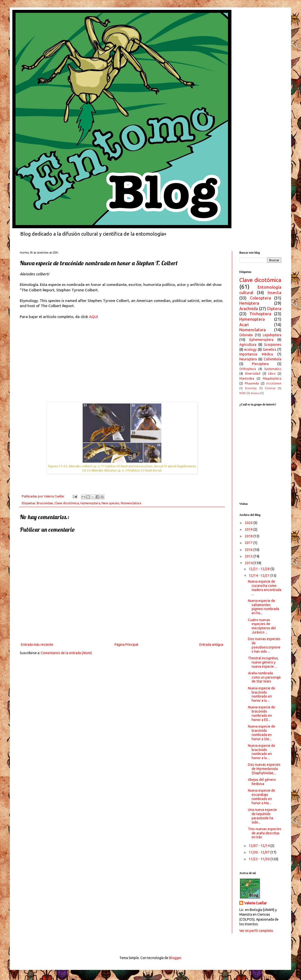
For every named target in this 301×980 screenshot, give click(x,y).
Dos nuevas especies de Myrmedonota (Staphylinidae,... (264, 769)
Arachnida (249, 308)
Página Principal (126, 645)
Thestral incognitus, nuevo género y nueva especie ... (263, 662)
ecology (250, 350)
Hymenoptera (90, 503)
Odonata (246, 335)
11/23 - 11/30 (260, 859)
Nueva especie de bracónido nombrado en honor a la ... (262, 694)
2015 (249, 556)
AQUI (94, 317)
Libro (272, 373)
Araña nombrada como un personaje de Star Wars (264, 677)
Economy (251, 388)
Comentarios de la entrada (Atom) (66, 653)
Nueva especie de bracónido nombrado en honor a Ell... (262, 713)
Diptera (274, 308)
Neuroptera (248, 359)
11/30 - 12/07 (260, 852)
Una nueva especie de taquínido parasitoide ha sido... (262, 816)
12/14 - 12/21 (260, 576)
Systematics (273, 369)
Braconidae (45, 503)
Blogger (175, 958)
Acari (244, 324)
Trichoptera (260, 314)
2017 (249, 543)
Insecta (274, 292)
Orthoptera (248, 369)
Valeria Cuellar (255, 903)
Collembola (273, 359)
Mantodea (247, 378)
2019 (249, 529)
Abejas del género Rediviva (262, 782)
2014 (249, 563)
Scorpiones (273, 345)
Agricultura (248, 345)
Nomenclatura (131, 503)
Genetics (270, 350)
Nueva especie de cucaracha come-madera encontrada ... (265, 588)
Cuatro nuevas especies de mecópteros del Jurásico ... (262, 626)
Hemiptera (249, 303)
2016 (249, 550)
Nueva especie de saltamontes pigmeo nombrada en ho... (263, 607)
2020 (249, 523)
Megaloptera (272, 378)
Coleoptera (260, 298)
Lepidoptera (272, 335)
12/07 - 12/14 (260, 846)
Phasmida (252, 383)
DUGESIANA (274, 384)
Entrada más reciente (37, 645)
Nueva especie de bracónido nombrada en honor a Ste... (262, 733)
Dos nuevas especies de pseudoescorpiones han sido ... (264, 645)
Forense (270, 388)
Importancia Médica (256, 354)
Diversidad (253, 373)
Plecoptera (260, 364)
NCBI (243, 393)
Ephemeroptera (261, 340)
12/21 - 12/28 (260, 569)
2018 (249, 536)
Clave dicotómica (67, 503)
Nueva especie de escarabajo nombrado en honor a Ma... (262, 797)
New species (111, 503)
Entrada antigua (211, 645)
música (255, 393)
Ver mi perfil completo (256, 931)
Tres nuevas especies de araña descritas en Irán (265, 833)
